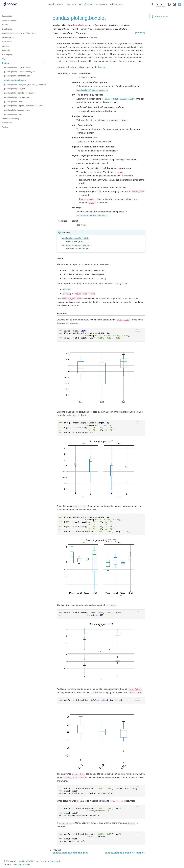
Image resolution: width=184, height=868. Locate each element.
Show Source (160, 17)
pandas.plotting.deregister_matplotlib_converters (25, 84)
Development (101, 4)
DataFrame (7, 29)
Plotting (6, 63)
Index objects (8, 37)
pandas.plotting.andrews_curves (18, 67)
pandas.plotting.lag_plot (15, 89)
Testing (5, 127)
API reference (86, 4)
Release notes (116, 4)
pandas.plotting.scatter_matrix (17, 110)
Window (6, 46)
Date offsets (7, 42)
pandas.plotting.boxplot (15, 80)
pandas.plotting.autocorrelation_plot (20, 72)
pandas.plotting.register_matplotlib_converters (24, 106)
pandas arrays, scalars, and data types (19, 33)
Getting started (56, 4)
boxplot (102, 67)
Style (4, 59)
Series (5, 25)
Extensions (7, 123)
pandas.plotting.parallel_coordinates (20, 93)
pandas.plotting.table (13, 114)
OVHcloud (55, 861)
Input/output (7, 16)
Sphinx (21, 865)
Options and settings (11, 119)
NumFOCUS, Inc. (31, 861)
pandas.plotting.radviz (14, 101)
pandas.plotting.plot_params (17, 97)
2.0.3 (160, 4)
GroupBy (6, 50)
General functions (10, 20)
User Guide (71, 4)
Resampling (7, 54)
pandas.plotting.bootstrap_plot (17, 76)
